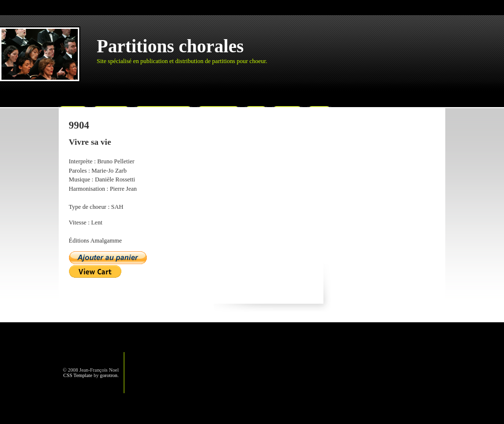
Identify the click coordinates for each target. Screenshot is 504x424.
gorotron (109, 375)
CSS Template (78, 375)
